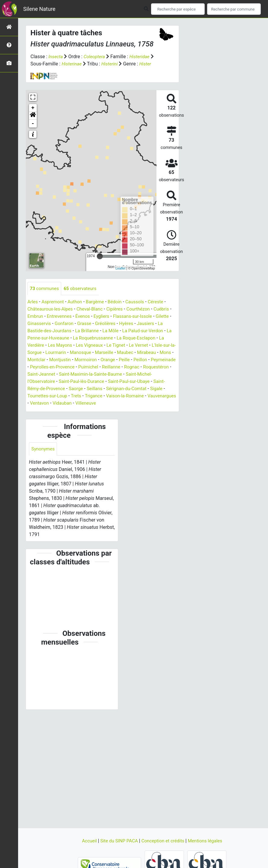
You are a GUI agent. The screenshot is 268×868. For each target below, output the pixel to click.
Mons (78, 367)
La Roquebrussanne (130, 346)
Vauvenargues (109, 411)
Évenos (88, 324)
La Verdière (63, 353)
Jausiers (37, 338)
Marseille (151, 360)
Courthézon (144, 317)
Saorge (168, 396)
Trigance (37, 411)
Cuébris (169, 317)
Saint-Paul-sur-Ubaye (79, 396)
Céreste (162, 309)
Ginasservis (57, 331)
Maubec (36, 367)
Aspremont (54, 309)
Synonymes (44, 464)
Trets (165, 404)
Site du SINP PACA (118, 841)
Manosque (126, 360)
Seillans (38, 404)
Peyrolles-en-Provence (134, 375)
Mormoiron (150, 367)
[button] (33, 123)
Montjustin (122, 367)
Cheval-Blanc (93, 317)
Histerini (115, 64)
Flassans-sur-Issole (141, 324)
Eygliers (108, 324)
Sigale (104, 404)
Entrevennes (63, 324)
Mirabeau (59, 367)
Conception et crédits (164, 841)
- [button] (33, 131)
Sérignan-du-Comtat (72, 404)
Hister (37, 71)
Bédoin (119, 309)
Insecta (56, 57)
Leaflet (120, 276)
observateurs (83, 296)
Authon (77, 309)
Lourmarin (101, 360)
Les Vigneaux (123, 353)
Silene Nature (39, 9)
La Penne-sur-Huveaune (80, 346)
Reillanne (62, 382)
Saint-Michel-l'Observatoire (115, 389)
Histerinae (76, 64)
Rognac (84, 382)
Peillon (69, 375)
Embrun (38, 324)
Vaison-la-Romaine (70, 411)
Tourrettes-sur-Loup (135, 404)
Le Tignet (150, 353)
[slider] (100, 264)
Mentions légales (208, 841)
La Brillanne (119, 338)
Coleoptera (96, 57)
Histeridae (142, 57)
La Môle (144, 338)
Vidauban (162, 411)
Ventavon (138, 411)
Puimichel (38, 382)
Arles (33, 309)
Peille (52, 375)
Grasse (105, 331)
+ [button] (33, 115)
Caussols (140, 309)
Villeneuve (38, 418)
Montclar (98, 367)
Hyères (149, 331)
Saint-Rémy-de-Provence (131, 396)
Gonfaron (84, 331)
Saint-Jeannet (141, 382)
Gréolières (127, 331)
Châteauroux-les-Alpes (52, 317)
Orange (35, 375)
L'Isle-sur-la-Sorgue (66, 360)
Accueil (86, 841)
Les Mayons (92, 353)
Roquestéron (109, 382)
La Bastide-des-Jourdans (76, 338)
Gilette (34, 331)
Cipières (120, 317)
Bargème (98, 309)
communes (45, 296)
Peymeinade (93, 375)
